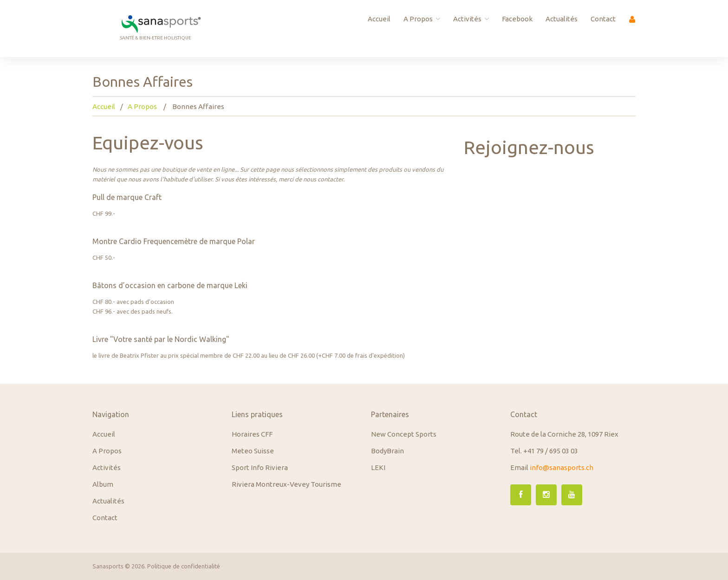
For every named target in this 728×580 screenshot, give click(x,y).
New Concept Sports (404, 434)
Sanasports (108, 566)
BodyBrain (387, 451)
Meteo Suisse (253, 451)
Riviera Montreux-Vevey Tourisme (286, 484)
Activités (471, 19)
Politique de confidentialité (184, 566)
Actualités (562, 19)
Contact (603, 19)
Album (103, 484)
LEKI (378, 467)
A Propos (422, 19)
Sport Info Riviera (260, 467)
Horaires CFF (252, 434)
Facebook (517, 19)
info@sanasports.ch (562, 467)
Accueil (379, 19)
